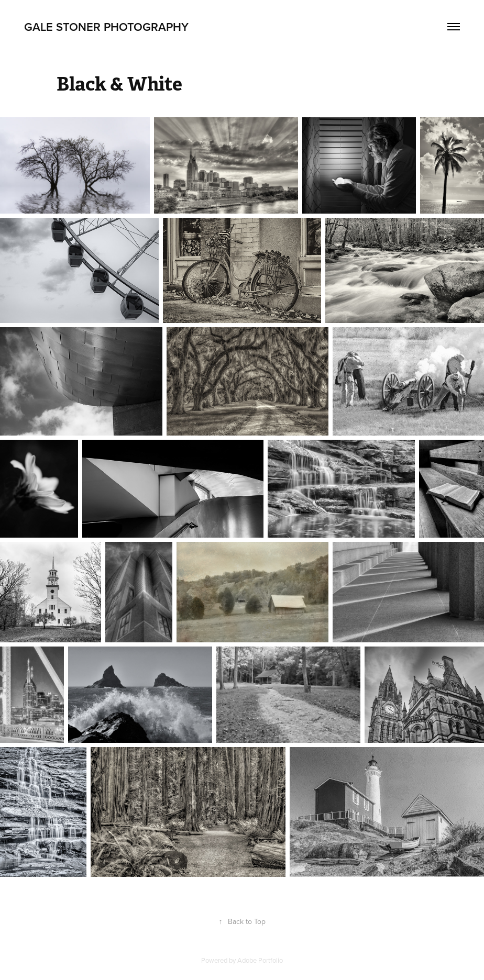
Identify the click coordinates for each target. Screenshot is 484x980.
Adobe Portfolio (260, 960)
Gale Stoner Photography (106, 27)
